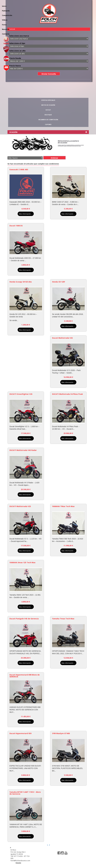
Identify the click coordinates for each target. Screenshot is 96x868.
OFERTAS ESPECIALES (48, 100)
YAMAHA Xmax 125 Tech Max (22, 562)
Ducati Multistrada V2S (62, 338)
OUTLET (48, 110)
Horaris (18, 863)
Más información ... (26, 214)
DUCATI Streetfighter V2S (21, 394)
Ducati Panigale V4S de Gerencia (24, 619)
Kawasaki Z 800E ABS (19, 169)
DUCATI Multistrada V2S (20, 506)
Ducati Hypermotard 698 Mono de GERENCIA (25, 676)
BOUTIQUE (48, 115)
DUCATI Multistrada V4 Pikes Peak (67, 394)
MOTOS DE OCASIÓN (48, 105)
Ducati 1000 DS (16, 226)
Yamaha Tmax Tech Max (63, 619)
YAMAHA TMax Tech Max (63, 506)
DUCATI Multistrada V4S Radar (23, 450)
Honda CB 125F (59, 282)
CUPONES (48, 124)
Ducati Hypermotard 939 (20, 733)
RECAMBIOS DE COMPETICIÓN (48, 120)
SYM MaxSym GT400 (61, 733)
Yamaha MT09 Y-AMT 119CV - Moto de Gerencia (25, 793)
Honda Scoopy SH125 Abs (21, 282)
